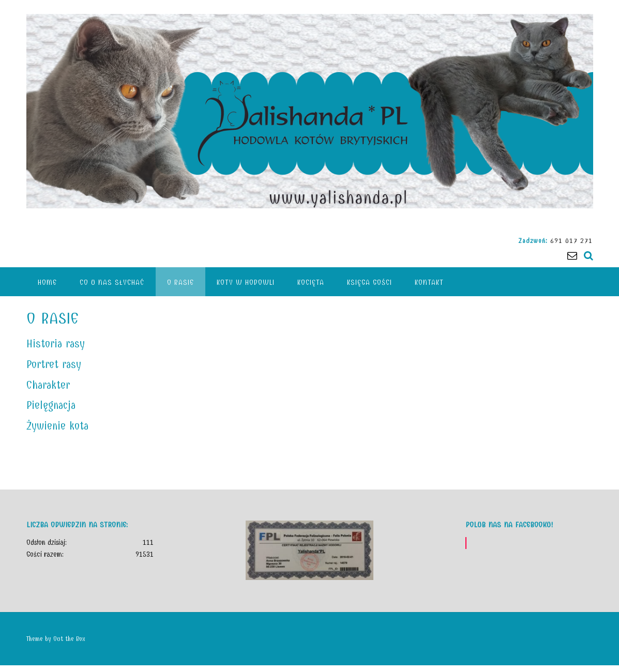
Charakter (48, 385)
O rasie (180, 282)
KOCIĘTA (311, 282)
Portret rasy (54, 364)
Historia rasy (56, 344)
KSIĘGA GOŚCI (369, 282)
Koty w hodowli (246, 282)
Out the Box (69, 639)
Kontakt (429, 282)
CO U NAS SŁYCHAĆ (112, 282)
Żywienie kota (57, 426)
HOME (47, 282)
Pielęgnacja (51, 405)
